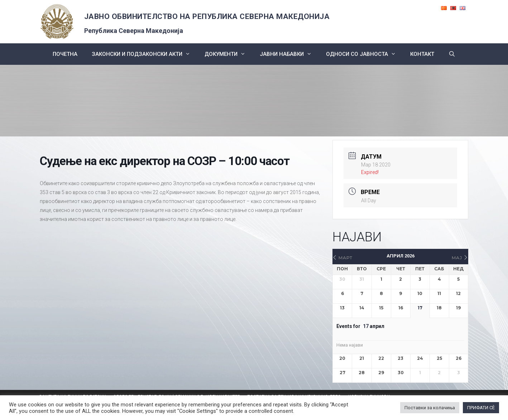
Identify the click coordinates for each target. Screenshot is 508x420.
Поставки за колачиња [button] (430, 408)
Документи (229, 54)
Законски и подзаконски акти (145, 54)
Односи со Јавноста (365, 54)
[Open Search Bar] (452, 54)
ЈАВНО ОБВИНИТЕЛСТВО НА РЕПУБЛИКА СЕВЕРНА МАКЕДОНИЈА (207, 16)
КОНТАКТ (422, 54)
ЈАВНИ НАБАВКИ (289, 54)
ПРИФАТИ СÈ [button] (481, 408)
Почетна (65, 54)
